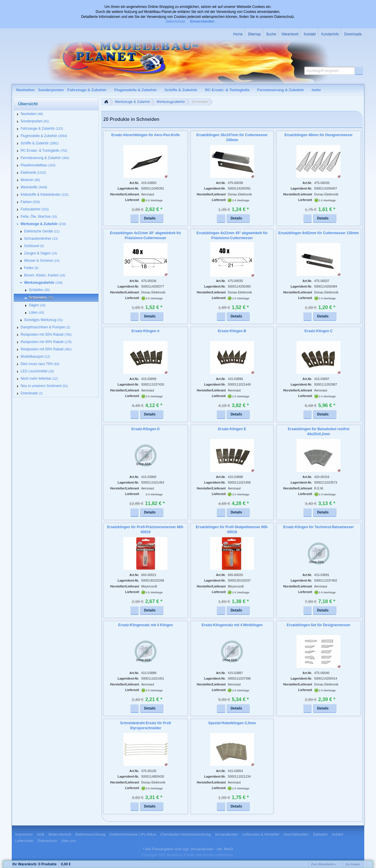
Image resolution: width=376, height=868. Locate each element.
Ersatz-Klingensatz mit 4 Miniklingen (232, 625)
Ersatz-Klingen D (145, 429)
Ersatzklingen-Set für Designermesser (319, 625)
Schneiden (200, 102)
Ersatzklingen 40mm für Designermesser (318, 135)
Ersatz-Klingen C (318, 331)
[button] (359, 71)
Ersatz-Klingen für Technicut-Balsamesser (319, 527)
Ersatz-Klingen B (232, 331)
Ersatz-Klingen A (146, 331)
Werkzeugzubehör (171, 102)
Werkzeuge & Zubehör (132, 102)
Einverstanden (202, 21)
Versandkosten (202, 849)
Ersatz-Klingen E (232, 429)
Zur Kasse (353, 864)
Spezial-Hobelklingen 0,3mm (232, 723)
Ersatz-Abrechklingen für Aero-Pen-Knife (146, 135)
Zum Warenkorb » (324, 864)
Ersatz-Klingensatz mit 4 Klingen (145, 625)
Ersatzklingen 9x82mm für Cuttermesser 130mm (318, 233)
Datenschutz (176, 21)
